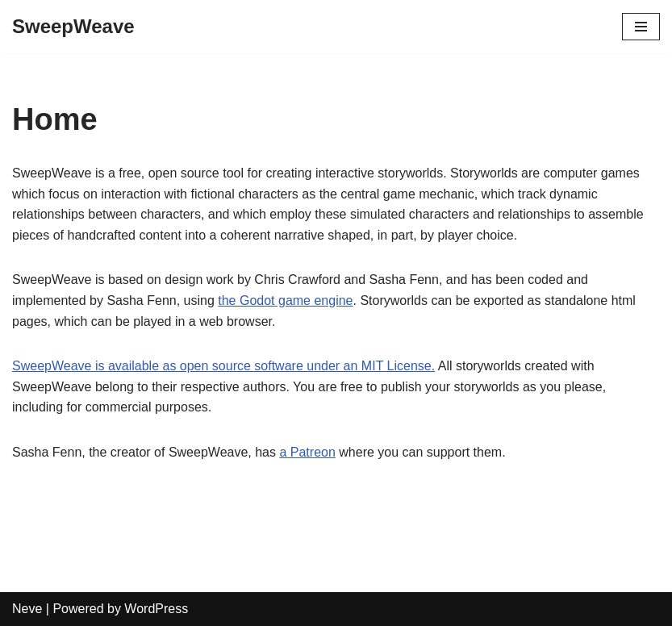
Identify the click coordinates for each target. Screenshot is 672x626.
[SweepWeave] (73, 27)
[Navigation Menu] (641, 27)
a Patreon (307, 452)
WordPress (156, 609)
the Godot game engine (285, 300)
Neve (27, 609)
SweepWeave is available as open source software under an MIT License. (223, 366)
